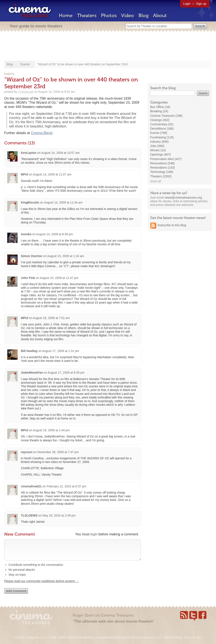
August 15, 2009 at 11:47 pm (59, 278)
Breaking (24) (159, 111)
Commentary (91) (162, 124)
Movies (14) (158, 150)
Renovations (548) (162, 163)
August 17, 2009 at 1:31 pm (61, 351)
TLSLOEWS (29, 515)
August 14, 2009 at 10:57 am (60, 153)
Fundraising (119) (162, 137)
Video (128, 16)
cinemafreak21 (31, 486)
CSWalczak (26, 92)
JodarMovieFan (32, 373)
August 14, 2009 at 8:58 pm (55, 234)
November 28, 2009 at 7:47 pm (58, 452)
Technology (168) (162, 172)
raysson (27, 452)
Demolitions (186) (162, 129)
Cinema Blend (42, 133)
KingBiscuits (30, 202)
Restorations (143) (163, 168)
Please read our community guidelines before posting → (42, 585)
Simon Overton (32, 256)
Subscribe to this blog (172, 225)
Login (187, 4)
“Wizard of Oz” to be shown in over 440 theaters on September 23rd (82, 64)
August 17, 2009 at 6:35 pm (66, 373)
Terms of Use (192, 637)
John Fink (28, 278)
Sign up (201, 4)
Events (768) (159, 133)
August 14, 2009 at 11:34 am (63, 202)
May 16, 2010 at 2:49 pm (59, 515)
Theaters (87, 16)
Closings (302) (160, 120)
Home (66, 16)
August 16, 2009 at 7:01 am (51, 318)
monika (26, 234)
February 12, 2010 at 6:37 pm (66, 486)
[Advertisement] (108, 46)
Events (25, 64)
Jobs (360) (157, 146)
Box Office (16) (160, 107)
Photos (109, 16)
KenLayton (29, 153)
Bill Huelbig (29, 351)
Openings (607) (161, 154)
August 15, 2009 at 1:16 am (66, 256)
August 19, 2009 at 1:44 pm (51, 430)
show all (156, 181)
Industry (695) (159, 142)
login (94, 534)
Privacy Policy (173, 637)
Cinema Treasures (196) (166, 116)
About (160, 16)
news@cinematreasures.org (183, 198)
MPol (25, 174)
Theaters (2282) (161, 176)
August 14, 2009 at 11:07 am (52, 174)
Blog (144, 16)
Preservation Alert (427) (166, 159)
